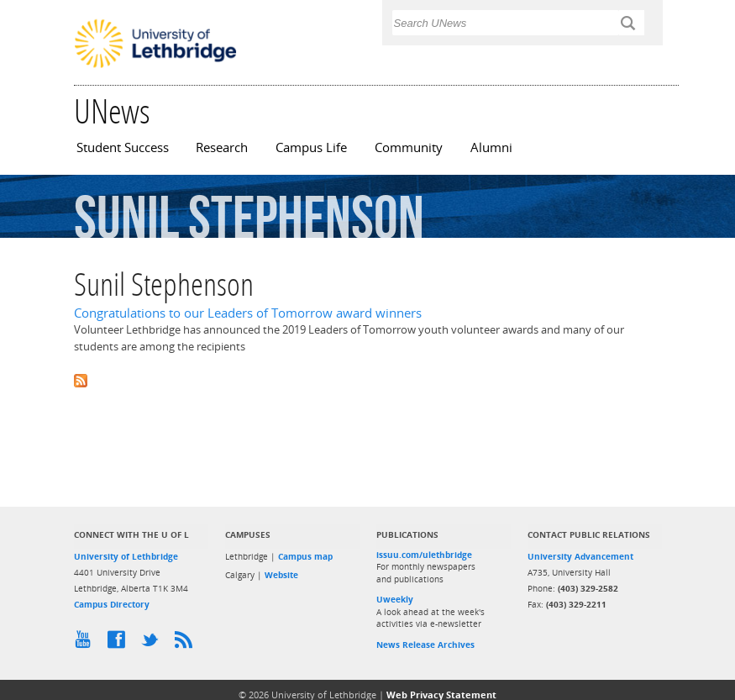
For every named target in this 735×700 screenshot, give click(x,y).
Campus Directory (112, 604)
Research (222, 147)
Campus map (305, 556)
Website (281, 575)
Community (409, 147)
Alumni (491, 147)
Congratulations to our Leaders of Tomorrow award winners (248, 313)
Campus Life (311, 147)
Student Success (123, 147)
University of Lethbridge (126, 556)
